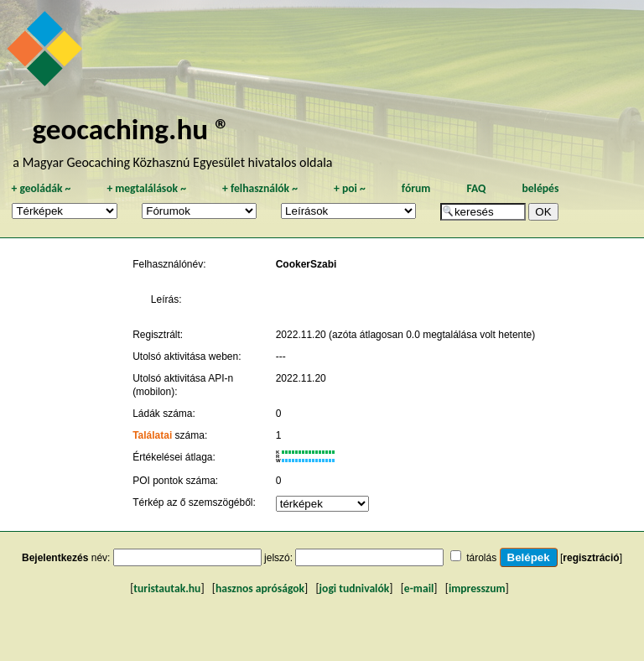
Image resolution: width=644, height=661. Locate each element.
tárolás (481, 558)
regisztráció (591, 558)
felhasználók (260, 188)
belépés (540, 188)
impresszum (477, 588)
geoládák (41, 188)
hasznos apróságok (260, 588)
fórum (416, 188)
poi (350, 188)
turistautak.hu (167, 588)
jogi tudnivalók (355, 588)
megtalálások (146, 188)
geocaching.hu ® (131, 129)
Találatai (152, 435)
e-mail (419, 588)
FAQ (476, 188)
